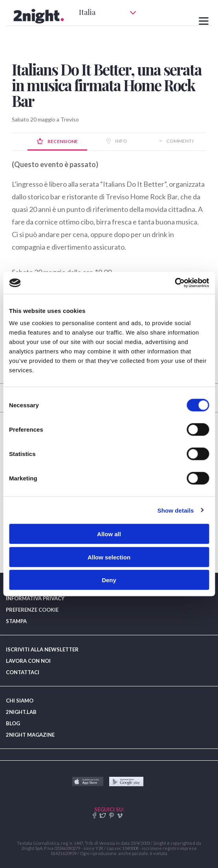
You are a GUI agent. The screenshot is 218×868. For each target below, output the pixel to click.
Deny (109, 580)
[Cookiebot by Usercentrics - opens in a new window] (175, 283)
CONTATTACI (23, 672)
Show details (176, 510)
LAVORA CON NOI (28, 661)
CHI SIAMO (20, 701)
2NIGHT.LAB (21, 712)
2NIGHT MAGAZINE (30, 735)
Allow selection (109, 557)
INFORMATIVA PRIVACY (35, 598)
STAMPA (16, 621)
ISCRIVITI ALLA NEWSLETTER (42, 649)
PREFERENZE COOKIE (32, 610)
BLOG (13, 723)
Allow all (109, 534)
